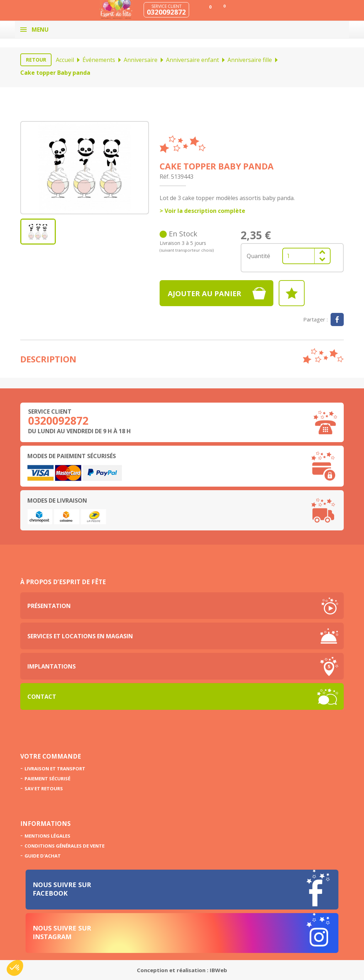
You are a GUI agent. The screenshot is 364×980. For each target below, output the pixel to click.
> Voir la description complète (202, 211)
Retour (36, 60)
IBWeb (218, 970)
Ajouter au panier (205, 294)
